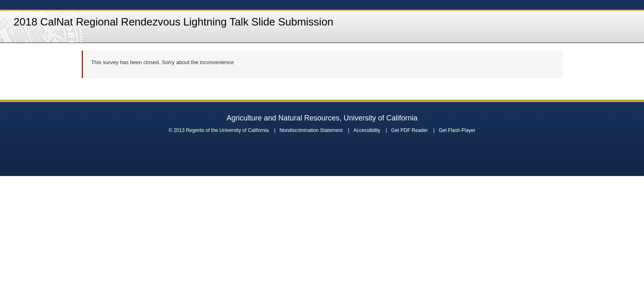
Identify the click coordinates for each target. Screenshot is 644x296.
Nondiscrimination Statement (311, 130)
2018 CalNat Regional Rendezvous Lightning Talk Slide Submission (174, 22)
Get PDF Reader (409, 130)
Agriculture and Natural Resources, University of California (322, 118)
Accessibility (367, 130)
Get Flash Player (457, 130)
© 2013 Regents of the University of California (218, 130)
